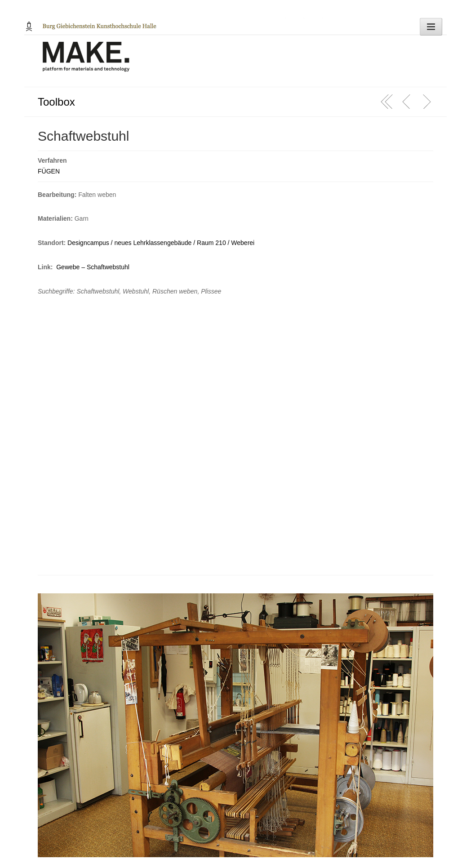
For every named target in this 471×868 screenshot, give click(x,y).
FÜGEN (49, 171)
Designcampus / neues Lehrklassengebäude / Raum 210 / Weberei (161, 243)
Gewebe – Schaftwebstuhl (93, 267)
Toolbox (56, 102)
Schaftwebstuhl (83, 136)
